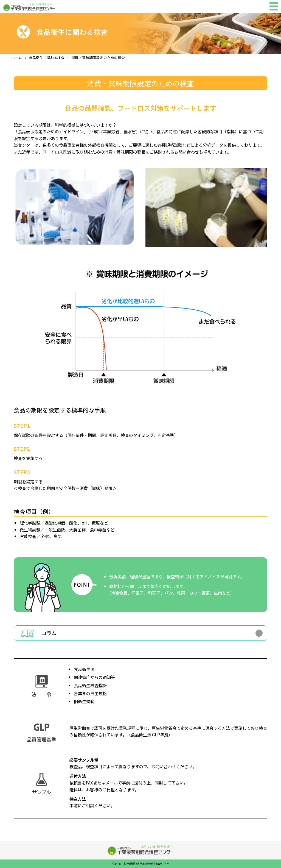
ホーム (17, 58)
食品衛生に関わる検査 (47, 58)
